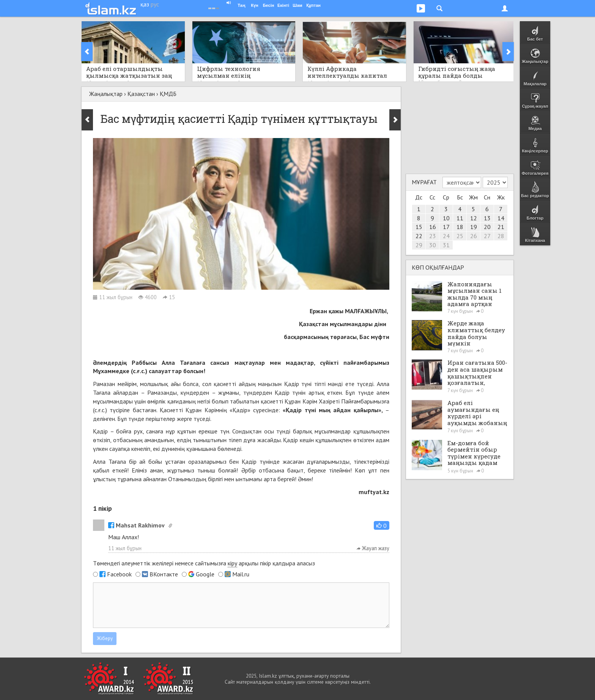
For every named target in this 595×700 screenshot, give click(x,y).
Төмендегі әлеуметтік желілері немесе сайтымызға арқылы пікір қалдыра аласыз (204, 563)
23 (433, 236)
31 (446, 245)
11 (460, 218)
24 (446, 236)
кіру (232, 563)
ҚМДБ (168, 94)
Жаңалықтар (106, 94)
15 (419, 227)
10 (446, 218)
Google (205, 574)
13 (487, 218)
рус (155, 4)
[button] (382, 525)
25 (460, 236)
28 (501, 236)
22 (419, 236)
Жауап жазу (373, 548)
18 (460, 227)
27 (487, 236)
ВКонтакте (164, 574)
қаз (145, 4)
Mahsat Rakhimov (136, 525)
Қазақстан (141, 94)
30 (433, 245)
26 (474, 236)
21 (501, 227)
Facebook (119, 574)
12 (474, 218)
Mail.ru (241, 574)
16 (433, 227)
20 (487, 227)
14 (501, 218)
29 (419, 245)
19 (474, 227)
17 (446, 227)
